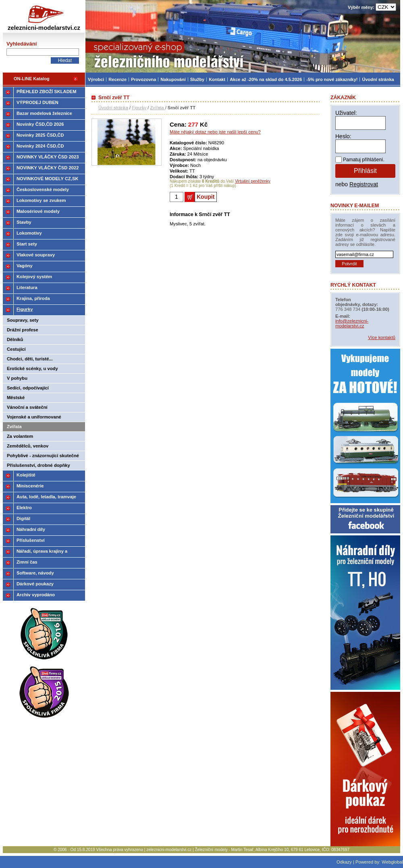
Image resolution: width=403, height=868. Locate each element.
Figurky (139, 108)
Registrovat (364, 184)
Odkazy (344, 862)
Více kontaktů (382, 337)
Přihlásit (365, 171)
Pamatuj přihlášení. (364, 160)
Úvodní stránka (113, 108)
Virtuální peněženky (253, 181)
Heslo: (343, 136)
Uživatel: (346, 113)
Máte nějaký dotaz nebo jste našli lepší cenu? (215, 132)
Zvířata (157, 108)
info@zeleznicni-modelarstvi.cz (352, 323)
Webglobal (392, 862)
